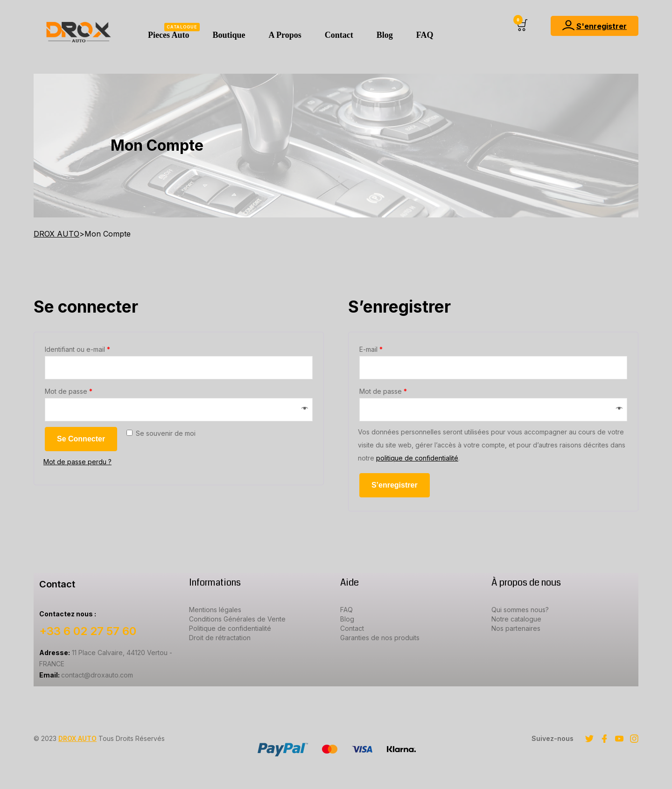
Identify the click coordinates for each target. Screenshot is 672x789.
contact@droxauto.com (86, 675)
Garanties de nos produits (380, 638)
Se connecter (81, 439)
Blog (385, 35)
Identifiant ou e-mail (77, 349)
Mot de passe (69, 391)
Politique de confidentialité (230, 628)
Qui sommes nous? (520, 610)
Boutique (229, 35)
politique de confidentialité (417, 458)
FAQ (425, 35)
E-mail (371, 349)
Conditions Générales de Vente (237, 619)
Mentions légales (215, 610)
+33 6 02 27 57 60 (88, 631)
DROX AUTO (77, 738)
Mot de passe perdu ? (77, 462)
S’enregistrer (395, 485)
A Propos (285, 35)
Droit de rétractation (220, 638)
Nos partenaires (516, 628)
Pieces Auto (174, 31)
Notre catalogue (516, 619)
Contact (339, 35)
